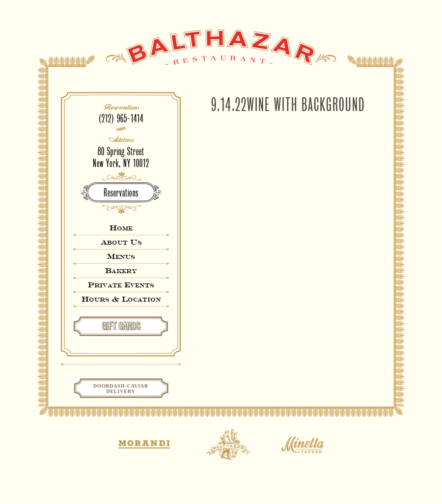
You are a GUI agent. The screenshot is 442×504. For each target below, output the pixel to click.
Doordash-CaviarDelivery (121, 389)
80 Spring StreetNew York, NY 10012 (121, 157)
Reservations (121, 193)
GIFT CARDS (121, 326)
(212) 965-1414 (121, 119)
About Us (121, 242)
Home (121, 228)
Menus (121, 256)
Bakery (121, 270)
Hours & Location (121, 299)
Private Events (121, 285)
